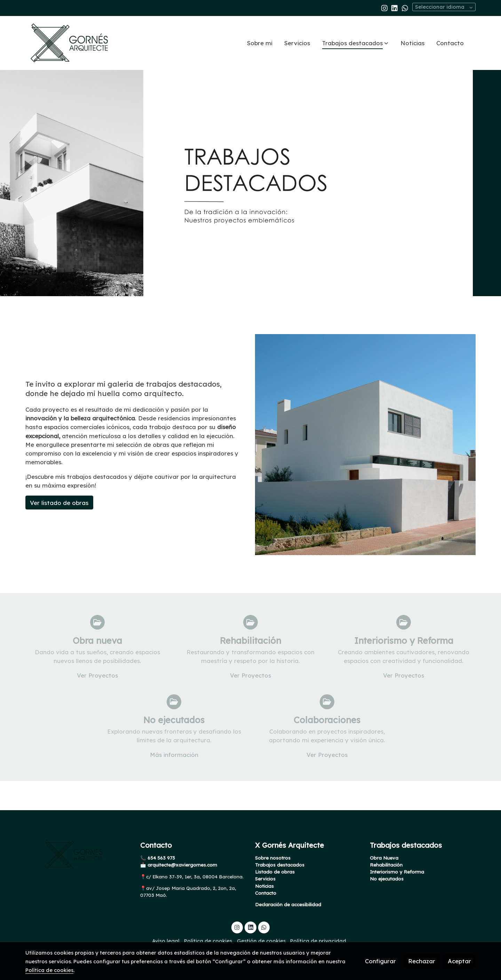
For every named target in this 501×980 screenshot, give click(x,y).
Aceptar (459, 961)
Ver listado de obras (59, 503)
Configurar (380, 961)
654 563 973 (161, 858)
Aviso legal (166, 941)
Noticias (264, 886)
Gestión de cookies (261, 941)
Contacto (266, 893)
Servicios (265, 879)
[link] (70, 43)
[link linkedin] (395, 8)
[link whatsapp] (405, 8)
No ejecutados (387, 879)
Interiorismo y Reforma (397, 872)
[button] (355, 43)
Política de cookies (208, 941)
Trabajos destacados (280, 865)
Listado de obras (275, 872)
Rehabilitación (386, 865)
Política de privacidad (318, 941)
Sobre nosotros (273, 858)
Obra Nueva (384, 858)
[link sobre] (78, 855)
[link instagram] (384, 8)
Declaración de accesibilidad (288, 905)
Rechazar (422, 961)
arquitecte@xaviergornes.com (182, 865)
